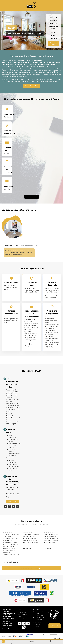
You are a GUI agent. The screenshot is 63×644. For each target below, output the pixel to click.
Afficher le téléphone (40, 618)
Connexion (58, 638)
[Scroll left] (2, 246)
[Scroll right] (36, 246)
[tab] (12, 245)
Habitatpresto (53, 634)
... (58, 64)
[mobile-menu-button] (32, 642)
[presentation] (12, 245)
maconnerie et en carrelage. (47, 64)
